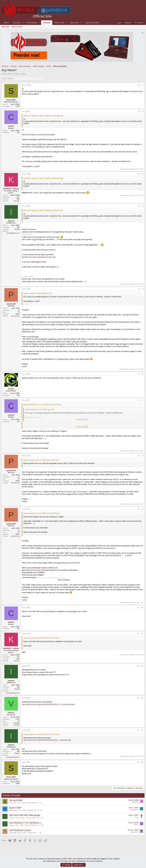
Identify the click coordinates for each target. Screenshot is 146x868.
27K (42, 818)
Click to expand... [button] (83, 427)
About (6, 23)
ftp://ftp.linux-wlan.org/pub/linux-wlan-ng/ (39, 257)
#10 (142, 607)
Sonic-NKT (8, 74)
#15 (142, 762)
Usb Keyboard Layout (20, 830)
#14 (142, 730)
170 (38, 825)
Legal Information (92, 23)
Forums (47, 23)
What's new (59, 23)
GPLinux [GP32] (31, 818)
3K (41, 810)
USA (18, 199)
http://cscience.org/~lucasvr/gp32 (74, 492)
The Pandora (32, 23)
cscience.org (15, 316)
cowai (137, 817)
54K (42, 825)
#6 (142, 374)
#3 (142, 174)
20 (37, 803)
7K (40, 803)
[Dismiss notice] (142, 33)
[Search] (139, 23)
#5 (142, 289)
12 (38, 810)
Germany (16, 723)
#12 (142, 666)
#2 (142, 111)
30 (38, 818)
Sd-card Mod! (16, 800)
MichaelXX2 (135, 832)
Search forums (17, 27)
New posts (5, 27)
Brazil (18, 314)
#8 (142, 456)
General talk (31, 803)
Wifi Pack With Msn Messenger (25, 815)
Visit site (17, 201)
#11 (142, 634)
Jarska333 (135, 802)
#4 (142, 206)
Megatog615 (13, 810)
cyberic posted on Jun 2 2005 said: (36, 293)
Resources (74, 23)
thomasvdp (13, 833)
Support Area (32, 833)
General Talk (32, 810)
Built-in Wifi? (15, 808)
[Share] (139, 85)
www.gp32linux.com (13, 233)
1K (41, 833)
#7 (142, 400)
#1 (142, 85)
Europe (17, 229)
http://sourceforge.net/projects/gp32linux (42, 570)
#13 (142, 698)
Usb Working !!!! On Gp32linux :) (25, 823)
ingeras (12, 818)
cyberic (136, 825)
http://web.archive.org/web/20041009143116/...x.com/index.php (48, 704)
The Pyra (16, 23)
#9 (142, 509)
